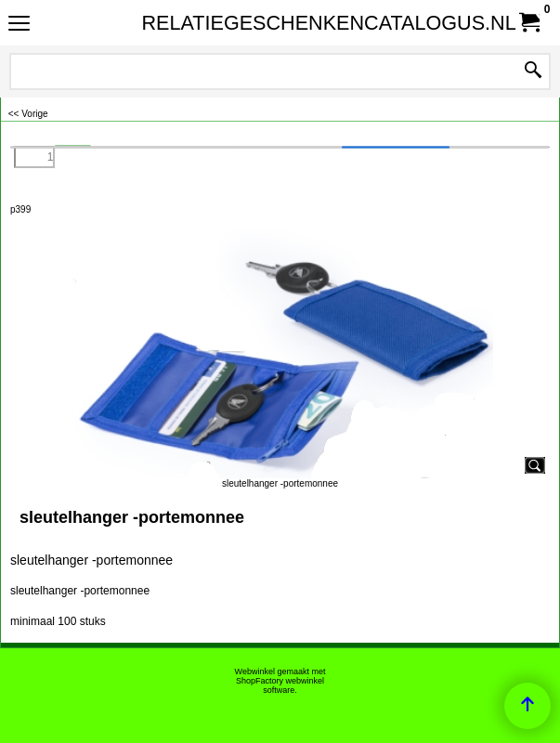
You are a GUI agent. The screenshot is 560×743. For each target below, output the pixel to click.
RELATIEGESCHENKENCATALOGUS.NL (277, 23)
